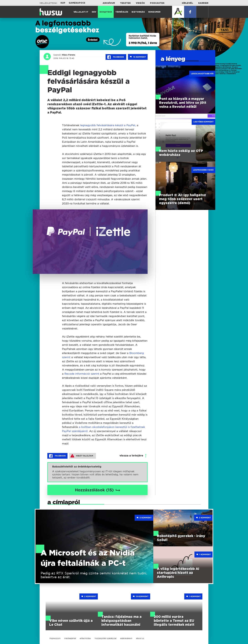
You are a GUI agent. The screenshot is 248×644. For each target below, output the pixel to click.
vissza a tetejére (131, 456)
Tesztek (125, 3)
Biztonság (138, 12)
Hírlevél (187, 3)
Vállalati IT (81, 12)
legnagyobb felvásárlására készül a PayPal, (108, 125)
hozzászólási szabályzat (106, 638)
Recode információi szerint (82, 374)
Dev (94, 12)
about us (140, 638)
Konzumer (154, 12)
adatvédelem (126, 638)
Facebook (116, 57)
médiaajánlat (70, 638)
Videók (140, 3)
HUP (63, 3)
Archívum (109, 3)
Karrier (203, 3)
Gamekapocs (77, 3)
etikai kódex (85, 638)
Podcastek (157, 3)
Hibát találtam (82, 456)
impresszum (55, 638)
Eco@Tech (106, 12)
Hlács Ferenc (69, 55)
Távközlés (122, 12)
